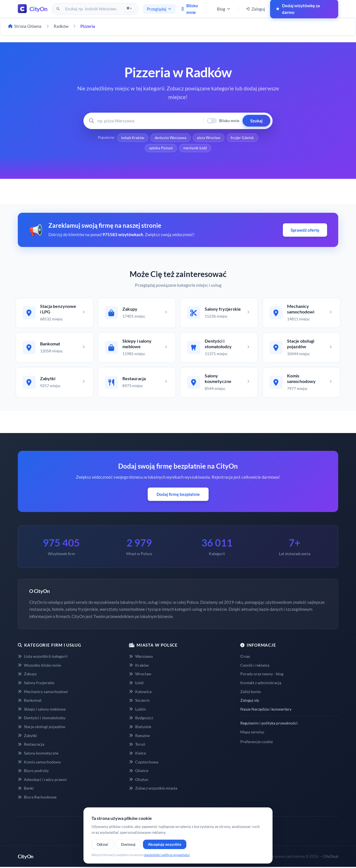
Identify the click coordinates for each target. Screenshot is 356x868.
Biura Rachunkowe (37, 798)
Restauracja (31, 745)
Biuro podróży (33, 771)
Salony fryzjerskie (36, 683)
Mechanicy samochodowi (43, 692)
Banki (26, 789)
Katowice (140, 692)
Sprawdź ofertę (305, 230)
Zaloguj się (250, 701)
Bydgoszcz (141, 719)
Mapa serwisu (252, 733)
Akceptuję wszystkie (165, 844)
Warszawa (141, 657)
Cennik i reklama (255, 666)
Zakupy (27, 675)
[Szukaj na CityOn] (91, 9)
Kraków (139, 666)
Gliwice (139, 771)
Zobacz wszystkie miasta (153, 789)
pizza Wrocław (209, 138)
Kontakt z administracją (261, 683)
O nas (245, 657)
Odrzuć (102, 844)
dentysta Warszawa (170, 138)
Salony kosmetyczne (38, 754)
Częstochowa (144, 763)
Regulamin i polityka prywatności (269, 724)
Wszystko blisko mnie (39, 666)
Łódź (136, 683)
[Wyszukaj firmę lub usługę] (149, 121)
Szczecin (139, 701)
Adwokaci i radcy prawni (42, 780)
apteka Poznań (161, 148)
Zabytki (27, 736)
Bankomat (30, 701)
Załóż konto (251, 692)
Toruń (137, 745)
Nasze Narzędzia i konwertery (266, 710)
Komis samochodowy (39, 763)
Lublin (138, 710)
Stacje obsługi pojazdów (42, 727)
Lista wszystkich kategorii (43, 657)
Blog (224, 9)
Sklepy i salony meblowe (42, 710)
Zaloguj (255, 9)
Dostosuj (128, 844)
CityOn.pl (331, 857)
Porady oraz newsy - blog (262, 675)
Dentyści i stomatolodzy (42, 719)
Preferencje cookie (257, 742)
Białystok (140, 727)
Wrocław (140, 675)
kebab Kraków (133, 138)
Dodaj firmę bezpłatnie (178, 495)
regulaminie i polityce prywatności (167, 855)
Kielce (138, 754)
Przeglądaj (159, 9)
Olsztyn (139, 780)
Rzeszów (139, 736)
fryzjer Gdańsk (243, 138)
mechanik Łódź (195, 148)
